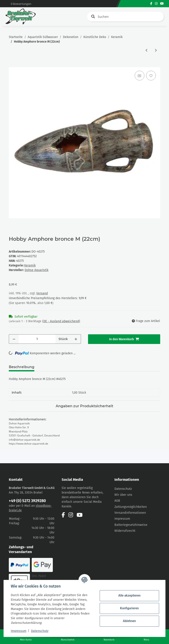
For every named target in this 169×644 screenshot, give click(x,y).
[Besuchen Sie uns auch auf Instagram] (156, 4)
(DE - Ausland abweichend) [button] (61, 321)
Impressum (122, 519)
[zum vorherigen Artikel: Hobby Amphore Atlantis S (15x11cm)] (147, 50)
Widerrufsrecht (125, 531)
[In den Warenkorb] (12, 65)
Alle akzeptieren (129, 595)
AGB (117, 501)
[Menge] (37, 339)
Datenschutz (123, 489)
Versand (42, 293)
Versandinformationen (130, 513)
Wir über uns (123, 495)
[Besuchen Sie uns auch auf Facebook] (151, 4)
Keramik (30, 265)
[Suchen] (125, 17)
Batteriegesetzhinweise (131, 525)
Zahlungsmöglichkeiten (131, 507)
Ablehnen (129, 621)
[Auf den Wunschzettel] (151, 76)
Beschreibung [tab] (22, 367)
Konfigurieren (129, 608)
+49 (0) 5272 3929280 (27, 501)
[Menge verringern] (14, 339)
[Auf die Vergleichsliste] (140, 76)
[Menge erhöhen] (76, 339)
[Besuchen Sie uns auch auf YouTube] (162, 4)
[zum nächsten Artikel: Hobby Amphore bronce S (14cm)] (156, 50)
